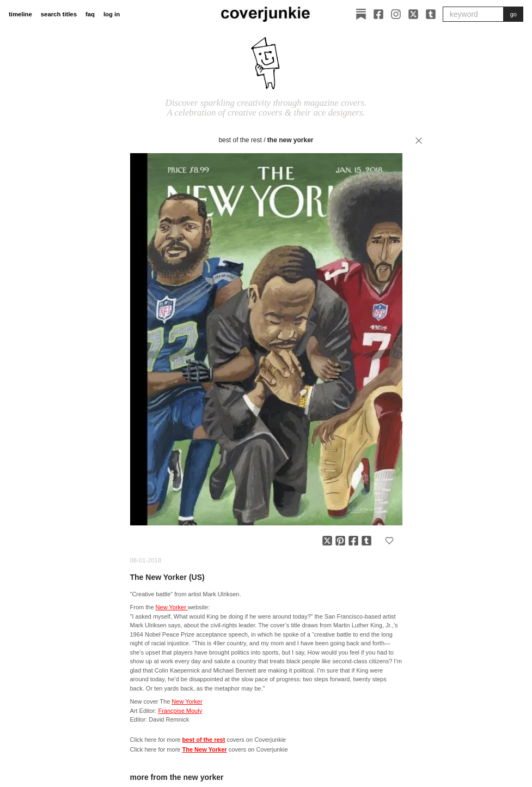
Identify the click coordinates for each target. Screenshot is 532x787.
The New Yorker (291, 140)
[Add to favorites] (389, 541)
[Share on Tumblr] (366, 541)
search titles (59, 14)
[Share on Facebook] (353, 541)
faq (90, 14)
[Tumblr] (431, 14)
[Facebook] (378, 14)
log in (112, 14)
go (513, 14)
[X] (413, 14)
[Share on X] (327, 541)
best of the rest (240, 140)
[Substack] (361, 14)
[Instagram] (396, 14)
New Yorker (172, 607)
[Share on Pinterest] (340, 541)
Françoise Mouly (180, 711)
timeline (20, 14)
